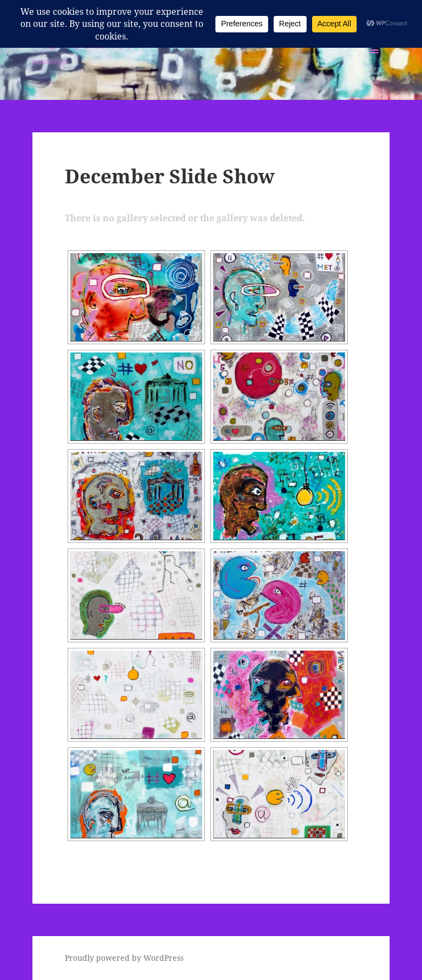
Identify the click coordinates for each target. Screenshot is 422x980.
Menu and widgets (374, 65)
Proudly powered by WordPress (124, 958)
